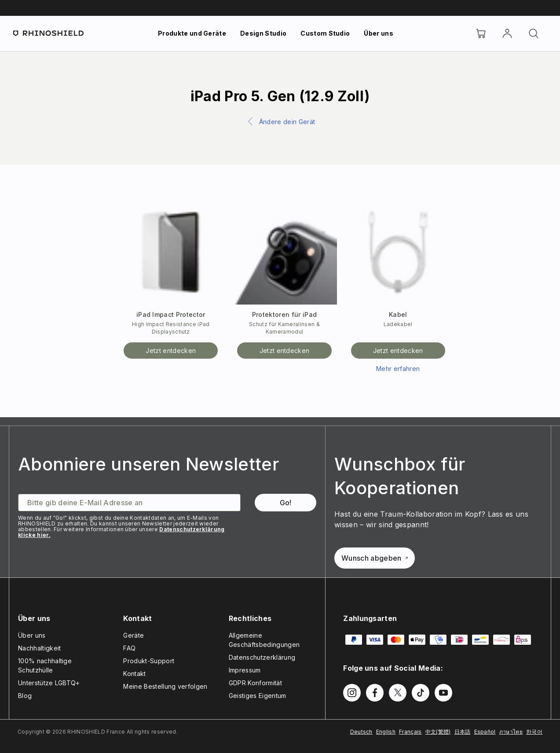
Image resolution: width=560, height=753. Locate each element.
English (386, 732)
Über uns (379, 33)
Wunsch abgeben (374, 558)
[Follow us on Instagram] (352, 693)
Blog (25, 696)
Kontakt (134, 674)
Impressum (245, 670)
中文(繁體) (438, 732)
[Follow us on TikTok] (421, 693)
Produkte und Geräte (192, 33)
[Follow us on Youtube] (443, 693)
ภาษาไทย (511, 732)
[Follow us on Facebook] (375, 693)
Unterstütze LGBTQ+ (49, 683)
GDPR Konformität (255, 683)
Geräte (134, 635)
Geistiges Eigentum (258, 696)
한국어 (534, 732)
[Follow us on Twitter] (398, 693)
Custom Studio (325, 33)
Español (485, 732)
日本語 (463, 732)
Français (410, 732)
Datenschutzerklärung (262, 657)
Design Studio (263, 33)
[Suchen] (534, 33)
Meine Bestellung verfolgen (165, 686)
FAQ (129, 648)
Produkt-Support (149, 661)
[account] (507, 33)
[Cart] (481, 33)
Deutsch (361, 732)
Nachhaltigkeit (39, 648)
